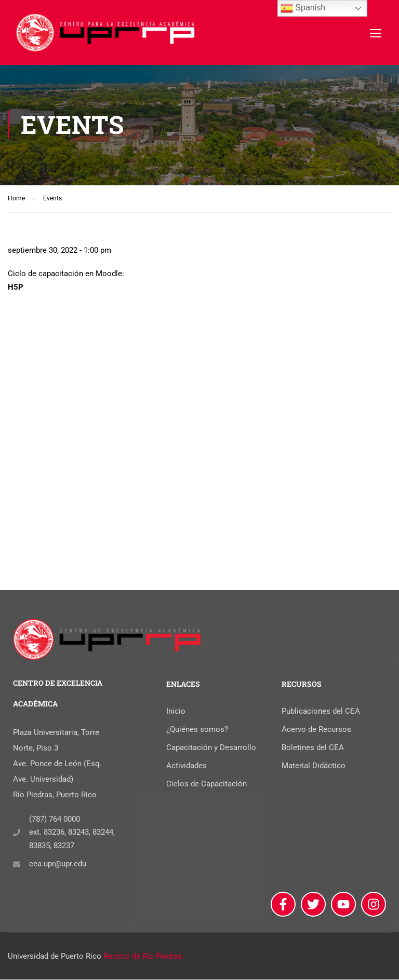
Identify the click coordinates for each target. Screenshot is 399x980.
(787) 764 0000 (55, 820)
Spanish (303, 8)
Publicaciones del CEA (321, 712)
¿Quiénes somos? (197, 730)
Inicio (176, 712)
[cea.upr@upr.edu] (17, 865)
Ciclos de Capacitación (207, 784)
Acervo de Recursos (316, 730)
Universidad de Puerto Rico (55, 957)
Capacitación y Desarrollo (211, 748)
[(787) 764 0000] (17, 833)
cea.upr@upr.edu (58, 865)
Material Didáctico (314, 766)
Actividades (187, 766)
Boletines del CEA (313, 748)
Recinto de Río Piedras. (144, 957)
